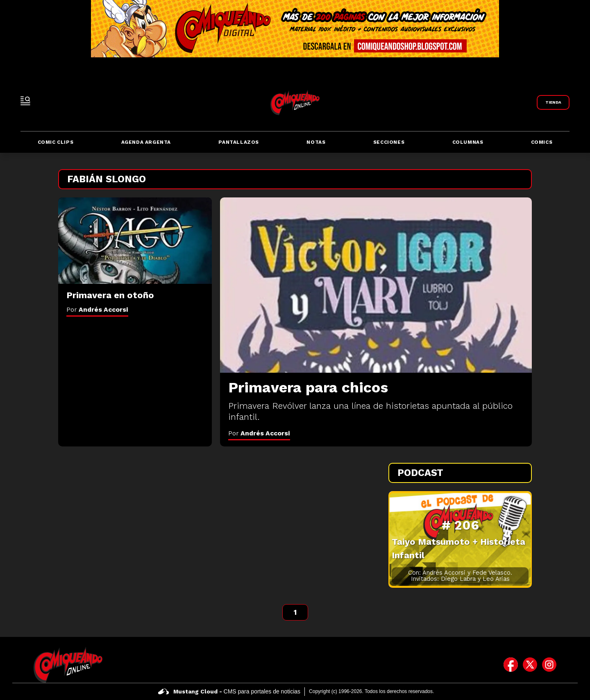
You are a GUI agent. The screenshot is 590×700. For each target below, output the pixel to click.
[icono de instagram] (549, 665)
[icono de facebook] (511, 665)
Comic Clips (56, 142)
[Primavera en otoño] (135, 241)
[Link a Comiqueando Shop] (553, 102)
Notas (316, 142)
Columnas (468, 142)
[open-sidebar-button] (25, 101)
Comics (542, 142)
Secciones (389, 142)
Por (259, 433)
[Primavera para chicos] (376, 285)
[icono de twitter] (530, 665)
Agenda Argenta (146, 142)
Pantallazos (239, 142)
